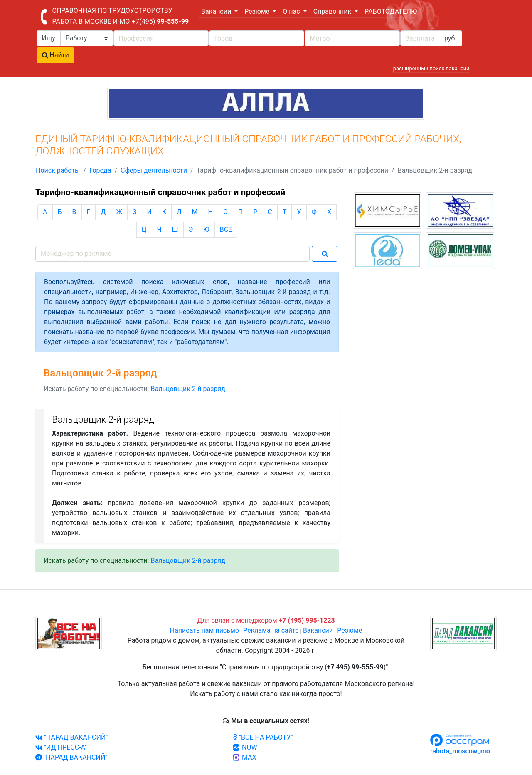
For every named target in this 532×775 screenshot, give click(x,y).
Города (100, 170)
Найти (55, 55)
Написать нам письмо (204, 630)
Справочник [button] (333, 11)
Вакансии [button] (217, 11)
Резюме (350, 630)
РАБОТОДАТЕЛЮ (391, 11)
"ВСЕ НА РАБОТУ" (263, 737)
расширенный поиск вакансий (431, 68)
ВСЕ (226, 229)
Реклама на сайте (271, 630)
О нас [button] (292, 11)
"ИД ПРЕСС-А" (61, 747)
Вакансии (318, 630)
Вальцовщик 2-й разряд (188, 389)
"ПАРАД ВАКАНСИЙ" (71, 737)
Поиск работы (58, 170)
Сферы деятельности (154, 170)
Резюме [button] (258, 11)
